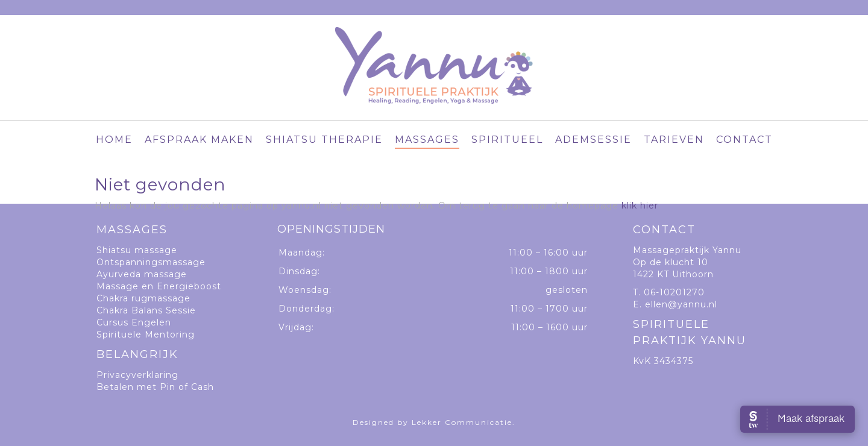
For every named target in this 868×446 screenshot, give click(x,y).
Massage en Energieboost (159, 286)
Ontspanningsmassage (151, 262)
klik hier (640, 206)
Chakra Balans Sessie (146, 310)
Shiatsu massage (137, 250)
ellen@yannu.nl (681, 304)
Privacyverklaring (137, 375)
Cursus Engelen (134, 322)
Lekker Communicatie (462, 422)
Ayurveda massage (142, 274)
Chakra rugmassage (143, 298)
